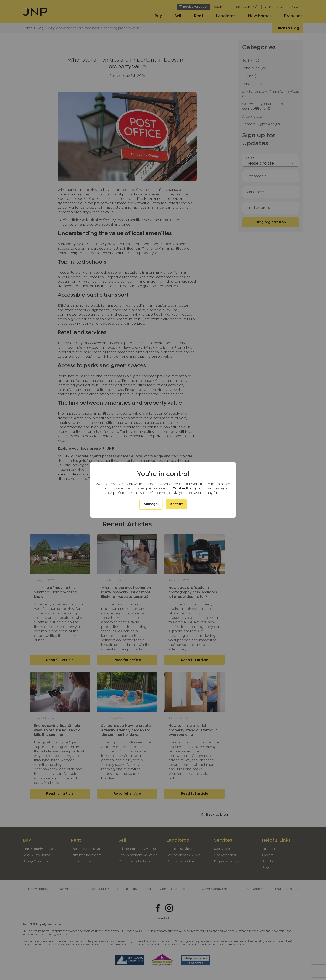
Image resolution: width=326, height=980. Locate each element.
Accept (176, 504)
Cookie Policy (185, 488)
